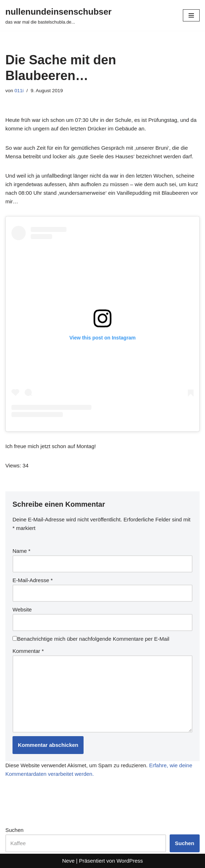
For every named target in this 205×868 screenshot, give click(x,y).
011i (19, 91)
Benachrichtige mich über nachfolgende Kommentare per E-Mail (91, 639)
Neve (68, 861)
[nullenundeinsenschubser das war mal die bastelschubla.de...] (58, 15)
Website (22, 609)
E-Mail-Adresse (33, 580)
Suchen (14, 830)
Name (21, 551)
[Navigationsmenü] (191, 15)
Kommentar (28, 651)
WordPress (130, 861)
